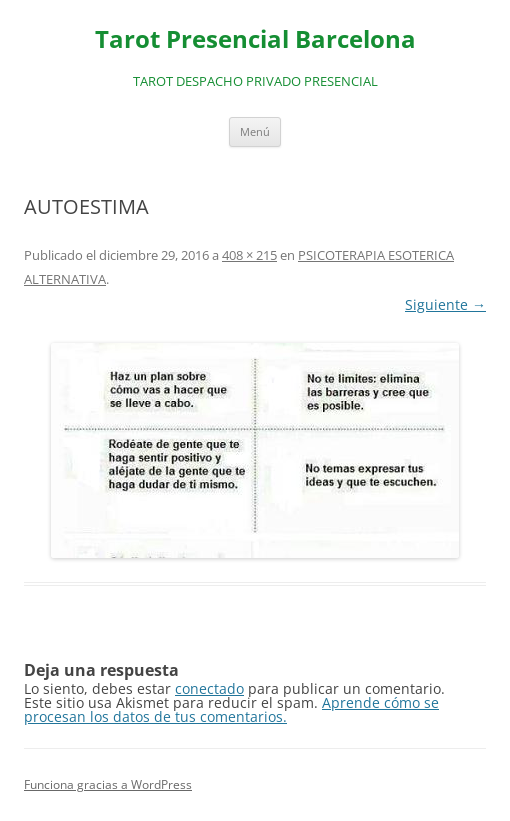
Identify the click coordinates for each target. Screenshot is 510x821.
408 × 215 (249, 255)
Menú (255, 131)
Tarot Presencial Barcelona (255, 39)
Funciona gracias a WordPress (108, 784)
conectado (209, 688)
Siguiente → (445, 304)
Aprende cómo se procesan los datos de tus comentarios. (231, 709)
